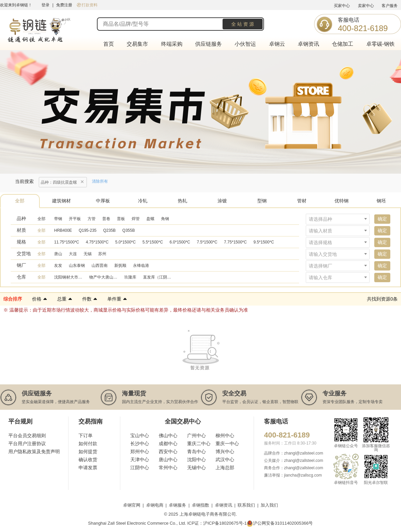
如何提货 (88, 452)
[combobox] (338, 219)
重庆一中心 (227, 444)
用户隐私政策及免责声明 (34, 452)
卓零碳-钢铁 (380, 44)
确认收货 (88, 460)
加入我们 (269, 505)
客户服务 (390, 6)
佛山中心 (168, 435)
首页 (109, 44)
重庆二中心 (199, 444)
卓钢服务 (177, 505)
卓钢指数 (200, 505)
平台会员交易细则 (27, 435)
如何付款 (88, 444)
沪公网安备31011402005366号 (280, 523)
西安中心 (168, 452)
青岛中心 (196, 452)
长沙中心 (140, 444)
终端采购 (172, 44)
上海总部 (225, 468)
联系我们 (246, 505)
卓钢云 (277, 44)
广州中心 (196, 435)
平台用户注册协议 (27, 444)
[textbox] (338, 219)
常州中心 (168, 468)
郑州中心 (140, 452)
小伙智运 (245, 44)
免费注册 (64, 5)
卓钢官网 (132, 505)
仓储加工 (343, 44)
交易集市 (137, 44)
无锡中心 (196, 468)
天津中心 (140, 460)
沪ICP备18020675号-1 (225, 523)
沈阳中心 (196, 460)
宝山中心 (140, 435)
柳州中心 (225, 435)
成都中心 (168, 444)
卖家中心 (366, 6)
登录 (45, 5)
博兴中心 (225, 452)
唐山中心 (168, 460)
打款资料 (87, 5)
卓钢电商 (155, 505)
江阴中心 (140, 468)
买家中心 (342, 6)
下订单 (86, 435)
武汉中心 (225, 460)
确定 (382, 219)
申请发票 (88, 468)
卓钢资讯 (308, 44)
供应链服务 (209, 44)
